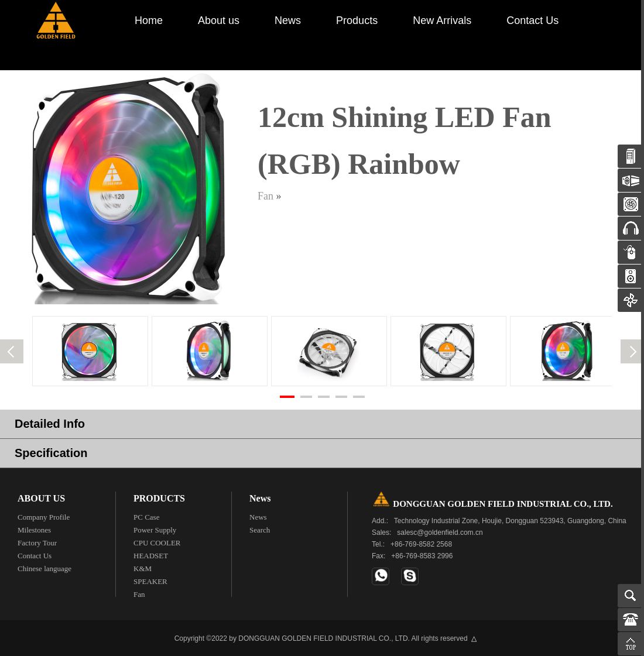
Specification (51, 453)
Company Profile (44, 517)
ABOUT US (41, 498)
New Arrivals (442, 20)
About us (219, 20)
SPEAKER (150, 581)
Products (357, 20)
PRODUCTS (159, 498)
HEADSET (151, 556)
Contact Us (532, 20)
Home (149, 20)
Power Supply (155, 530)
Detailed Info (50, 424)
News (288, 20)
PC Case (146, 517)
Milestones (34, 530)
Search (260, 530)
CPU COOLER (157, 543)
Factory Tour (37, 543)
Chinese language (44, 569)
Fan (266, 196)
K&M (143, 569)
